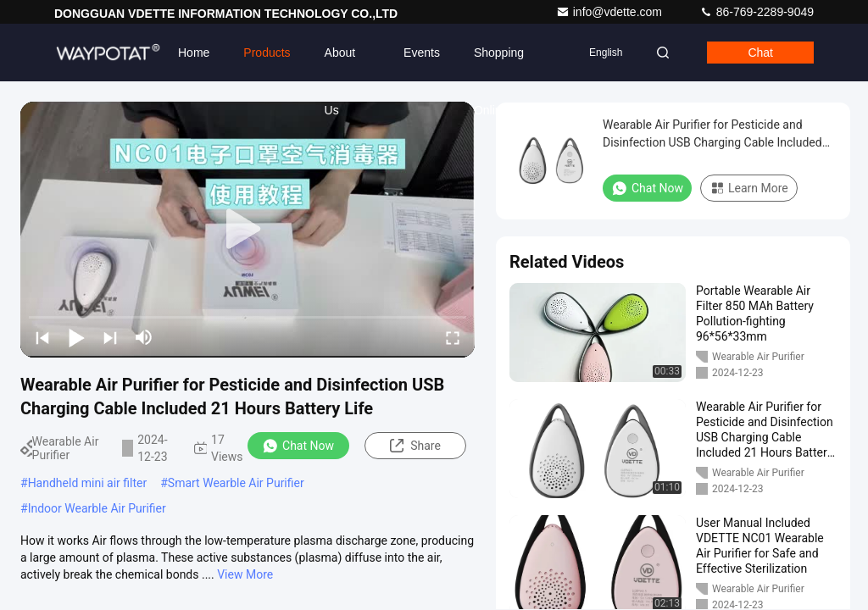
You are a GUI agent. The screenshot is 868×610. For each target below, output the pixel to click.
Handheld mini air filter (88, 483)
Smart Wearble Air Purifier (236, 483)
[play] (248, 230)
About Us (340, 64)
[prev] (42, 337)
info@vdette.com (611, 12)
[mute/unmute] (144, 337)
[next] (110, 337)
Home (194, 53)
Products (267, 53)
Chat (760, 53)
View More (245, 574)
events (422, 53)
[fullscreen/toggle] (453, 337)
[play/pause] (76, 337)
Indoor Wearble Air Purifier (97, 508)
